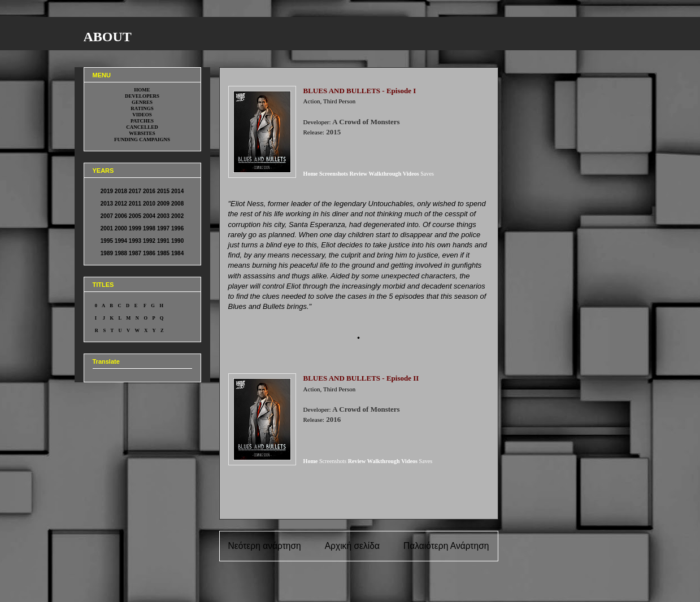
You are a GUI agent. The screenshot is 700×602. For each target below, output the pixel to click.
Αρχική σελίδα (352, 546)
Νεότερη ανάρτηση (265, 546)
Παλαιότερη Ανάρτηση (446, 546)
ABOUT (108, 37)
